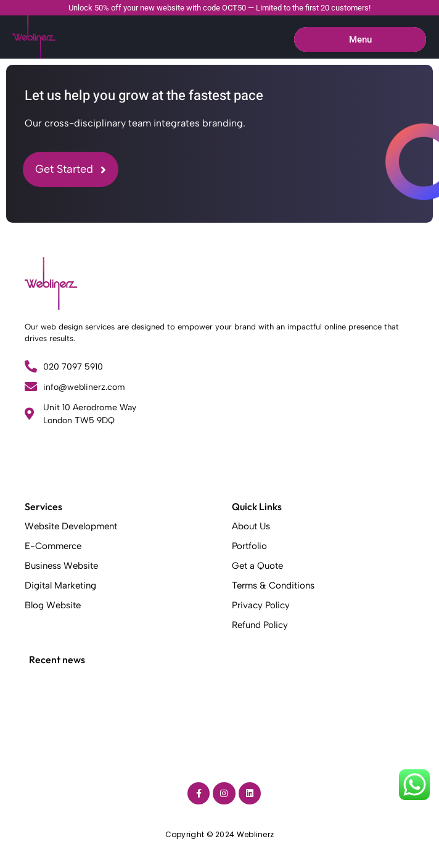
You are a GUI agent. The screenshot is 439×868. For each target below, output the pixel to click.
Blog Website (53, 605)
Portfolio (249, 546)
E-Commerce (53, 546)
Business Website (61, 566)
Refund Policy (260, 625)
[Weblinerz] (51, 283)
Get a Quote (257, 566)
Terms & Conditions (273, 585)
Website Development (71, 526)
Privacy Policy (261, 605)
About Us (251, 526)
